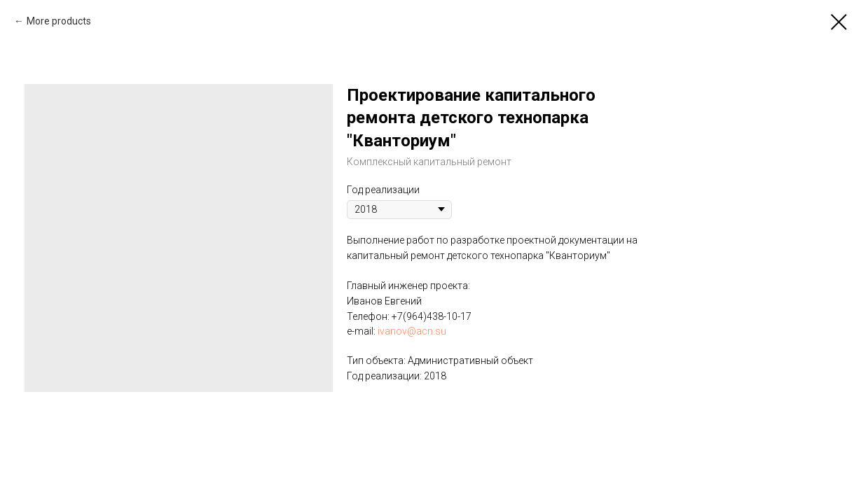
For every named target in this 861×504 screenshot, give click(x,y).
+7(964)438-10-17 (432, 316)
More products (59, 21)
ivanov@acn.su (412, 331)
